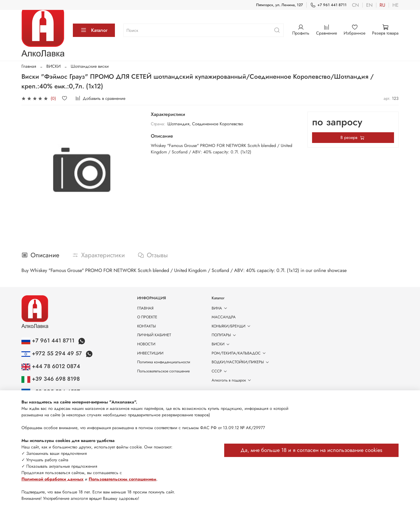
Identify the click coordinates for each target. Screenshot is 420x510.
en (369, 5)
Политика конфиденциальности (164, 362)
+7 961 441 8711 (328, 5)
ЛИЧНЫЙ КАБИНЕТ (154, 335)
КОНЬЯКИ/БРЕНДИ (232, 326)
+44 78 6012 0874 (51, 366)
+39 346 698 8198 (51, 379)
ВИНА (220, 308)
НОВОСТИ (146, 344)
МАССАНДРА (224, 317)
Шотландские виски (90, 66)
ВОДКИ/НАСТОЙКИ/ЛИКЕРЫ (241, 362)
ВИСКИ (53, 66)
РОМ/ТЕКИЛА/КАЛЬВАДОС (240, 353)
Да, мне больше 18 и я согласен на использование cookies (311, 450)
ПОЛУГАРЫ (225, 335)
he (395, 5)
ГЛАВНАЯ (145, 308)
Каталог (94, 30)
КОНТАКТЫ (147, 326)
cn (355, 5)
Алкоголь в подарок (232, 380)
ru (382, 5)
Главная (29, 66)
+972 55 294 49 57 (52, 353)
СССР (220, 371)
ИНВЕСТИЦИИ (150, 353)
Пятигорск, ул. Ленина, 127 (280, 5)
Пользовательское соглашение (163, 371)
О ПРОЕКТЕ (147, 317)
